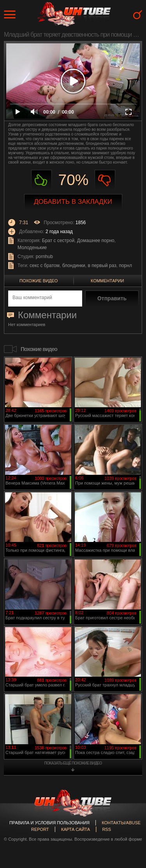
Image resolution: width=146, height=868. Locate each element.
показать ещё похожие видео (73, 763)
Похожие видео (39, 281)
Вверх (128, 815)
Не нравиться (105, 180)
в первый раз (102, 266)
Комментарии (107, 281)
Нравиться (41, 180)
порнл (125, 266)
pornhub (44, 257)
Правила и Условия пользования (49, 823)
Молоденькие (32, 248)
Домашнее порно (96, 241)
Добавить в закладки (73, 202)
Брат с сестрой (58, 241)
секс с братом (45, 266)
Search (138, 15)
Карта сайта (76, 829)
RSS (106, 829)
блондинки (74, 266)
